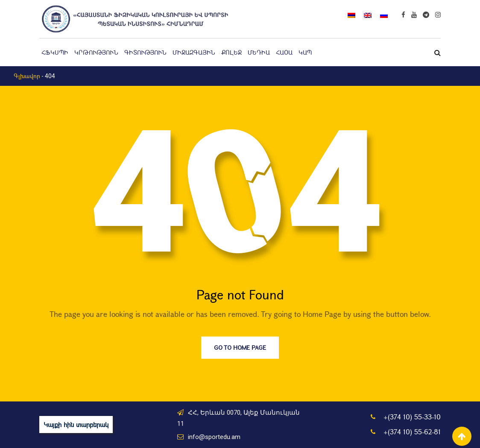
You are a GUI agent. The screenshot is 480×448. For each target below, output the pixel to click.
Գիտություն (145, 52)
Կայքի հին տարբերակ (76, 425)
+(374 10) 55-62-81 (412, 432)
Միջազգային (194, 52)
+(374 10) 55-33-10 (412, 417)
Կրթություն (96, 52)
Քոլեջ (231, 52)
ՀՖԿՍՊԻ (55, 52)
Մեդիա (259, 52)
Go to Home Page (240, 347)
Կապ (305, 52)
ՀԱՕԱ (284, 52)
